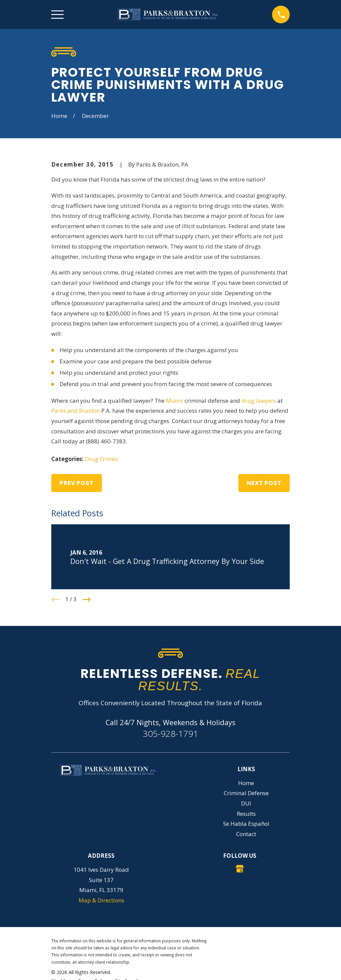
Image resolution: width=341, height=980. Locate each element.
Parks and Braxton (76, 411)
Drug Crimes (101, 459)
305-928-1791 (170, 734)
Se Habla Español (246, 824)
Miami (174, 401)
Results (246, 814)
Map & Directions (101, 900)
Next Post (264, 483)
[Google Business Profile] (240, 869)
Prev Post (77, 483)
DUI (246, 803)
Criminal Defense (246, 793)
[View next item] (87, 600)
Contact (246, 834)
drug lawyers (259, 401)
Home (246, 783)
